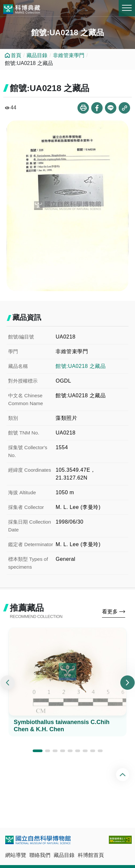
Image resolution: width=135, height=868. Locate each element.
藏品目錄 (37, 55)
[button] (38, 751)
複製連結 (124, 108)
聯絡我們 (40, 855)
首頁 (16, 55)
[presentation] (8, 683)
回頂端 (123, 775)
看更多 (110, 612)
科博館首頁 (91, 855)
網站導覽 (16, 855)
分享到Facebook (97, 108)
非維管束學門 (69, 55)
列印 (83, 108)
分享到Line (111, 108)
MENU (127, 8)
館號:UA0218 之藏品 (81, 366)
